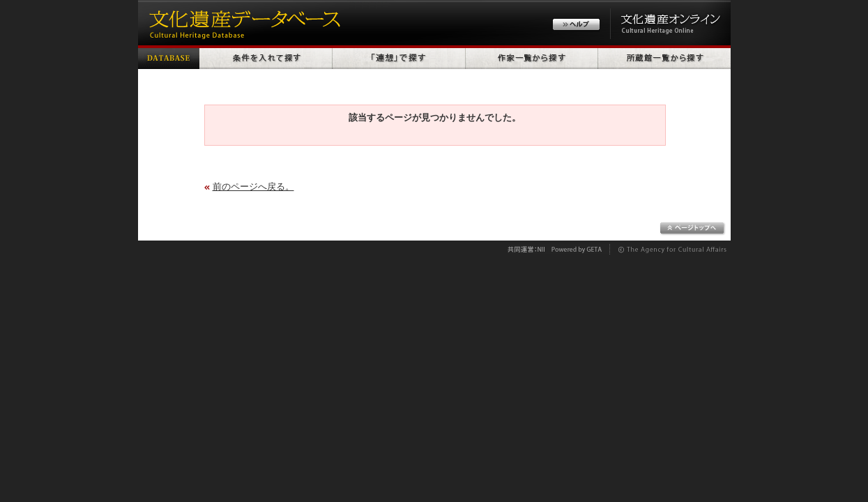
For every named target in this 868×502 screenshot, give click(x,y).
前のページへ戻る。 (253, 187)
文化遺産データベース (243, 23)
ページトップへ (693, 229)
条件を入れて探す (266, 57)
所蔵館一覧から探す (664, 57)
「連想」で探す (399, 57)
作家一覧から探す (532, 57)
